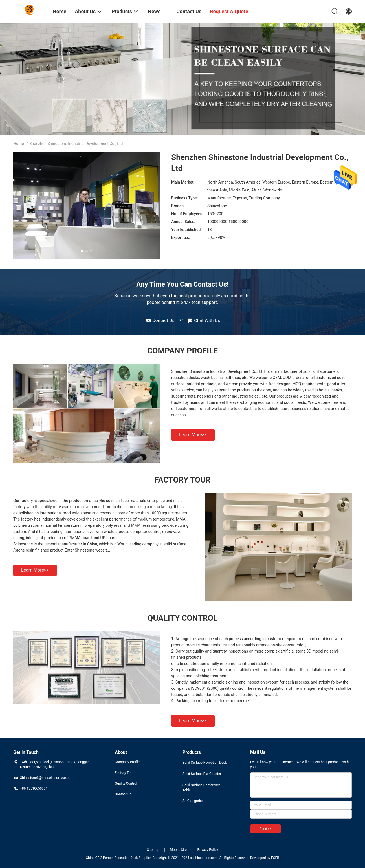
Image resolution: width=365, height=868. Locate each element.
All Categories (193, 801)
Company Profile (127, 762)
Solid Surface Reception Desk (205, 763)
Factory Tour (124, 773)
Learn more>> (193, 435)
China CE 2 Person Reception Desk (112, 858)
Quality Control (126, 783)
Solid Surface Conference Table (202, 788)
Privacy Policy (208, 850)
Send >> (265, 829)
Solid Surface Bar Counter (202, 774)
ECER (275, 858)
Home (19, 144)
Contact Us (123, 794)
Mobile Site (178, 850)
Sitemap (153, 850)
